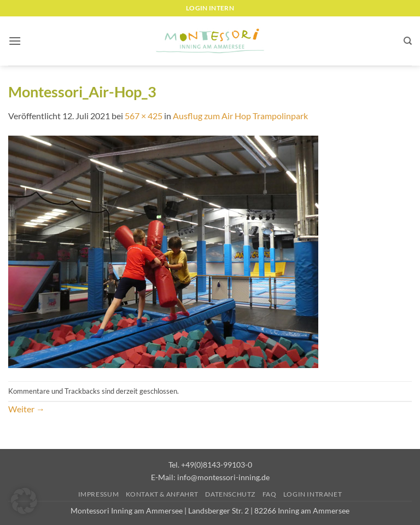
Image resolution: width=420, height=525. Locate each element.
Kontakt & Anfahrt (162, 494)
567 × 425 (144, 116)
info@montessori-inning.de (223, 477)
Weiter (27, 409)
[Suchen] (408, 41)
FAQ (270, 494)
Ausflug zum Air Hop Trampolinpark (240, 116)
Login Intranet (313, 494)
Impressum (99, 494)
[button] (15, 41)
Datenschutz (230, 494)
